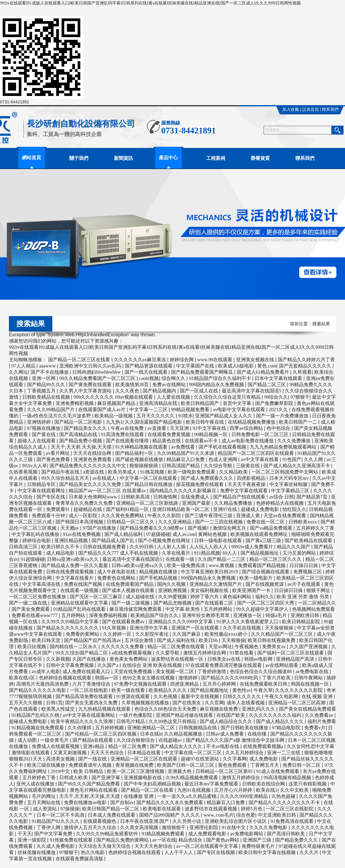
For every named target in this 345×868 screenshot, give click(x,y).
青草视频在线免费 (135, 765)
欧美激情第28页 (133, 385)
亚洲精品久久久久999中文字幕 (181, 622)
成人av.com (184, 534)
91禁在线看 (242, 653)
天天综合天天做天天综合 (105, 846)
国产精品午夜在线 (61, 472)
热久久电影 (93, 852)
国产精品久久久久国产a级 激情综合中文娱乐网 (236, 740)
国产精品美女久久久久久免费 (91, 484)
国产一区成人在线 (200, 391)
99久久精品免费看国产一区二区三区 (98, 378)
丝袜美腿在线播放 (37, 852)
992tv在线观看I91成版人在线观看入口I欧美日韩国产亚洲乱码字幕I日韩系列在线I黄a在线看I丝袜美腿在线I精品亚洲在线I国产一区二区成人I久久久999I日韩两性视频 (150, 3)
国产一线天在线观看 (147, 372)
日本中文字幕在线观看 (279, 378)
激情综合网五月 (230, 528)
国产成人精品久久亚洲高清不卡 (297, 466)
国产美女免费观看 (31, 609)
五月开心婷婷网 (220, 684)
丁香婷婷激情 (212, 671)
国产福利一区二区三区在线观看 (291, 653)
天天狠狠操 (233, 640)
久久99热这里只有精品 (173, 721)
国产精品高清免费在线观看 (85, 696)
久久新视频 (58, 659)
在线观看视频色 (100, 821)
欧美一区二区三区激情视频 (136, 771)
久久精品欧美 (234, 472)
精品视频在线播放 (159, 572)
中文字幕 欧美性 (183, 609)
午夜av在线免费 (128, 428)
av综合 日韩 (282, 497)
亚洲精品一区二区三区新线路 (148, 503)
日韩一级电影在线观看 (219, 540)
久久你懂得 (80, 728)
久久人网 (314, 459)
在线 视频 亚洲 (318, 696)
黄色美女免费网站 (129, 659)
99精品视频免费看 (191, 409)
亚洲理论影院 (204, 827)
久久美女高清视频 (140, 827)
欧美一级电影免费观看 (192, 472)
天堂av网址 (220, 647)
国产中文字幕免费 (54, 834)
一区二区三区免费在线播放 (38, 597)
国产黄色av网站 (223, 840)
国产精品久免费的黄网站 (123, 840)
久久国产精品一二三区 (222, 559)
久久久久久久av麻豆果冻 (141, 360)
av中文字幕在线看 (260, 459)
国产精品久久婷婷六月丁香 (306, 360)
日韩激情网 (166, 497)
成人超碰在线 (141, 597)
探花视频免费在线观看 (200, 484)
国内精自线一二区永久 (74, 647)
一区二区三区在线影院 (290, 809)
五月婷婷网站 (219, 609)
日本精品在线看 (145, 753)
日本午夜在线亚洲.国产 (145, 821)
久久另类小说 (187, 821)
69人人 (230, 553)
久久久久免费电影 (269, 827)
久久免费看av (320, 715)
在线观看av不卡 (202, 441)
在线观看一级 (181, 559)
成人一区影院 (84, 516)
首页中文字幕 (238, 403)
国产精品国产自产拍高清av (93, 640)
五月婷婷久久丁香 (315, 528)
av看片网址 (58, 453)
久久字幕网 (235, 759)
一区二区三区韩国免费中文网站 (285, 472)
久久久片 (310, 852)
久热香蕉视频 (24, 472)
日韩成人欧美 (74, 778)
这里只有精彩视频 (308, 784)
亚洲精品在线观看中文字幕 (80, 603)
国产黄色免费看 (54, 459)
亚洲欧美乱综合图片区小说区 (236, 821)
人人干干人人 (179, 852)
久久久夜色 (128, 391)
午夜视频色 (247, 647)
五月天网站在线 (44, 802)
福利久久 (265, 597)
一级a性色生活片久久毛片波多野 (57, 416)
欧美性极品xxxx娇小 (227, 634)
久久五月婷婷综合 (245, 753)
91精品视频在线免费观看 (38, 728)
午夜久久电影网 (282, 696)
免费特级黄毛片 (259, 846)
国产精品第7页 (313, 497)
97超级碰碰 (158, 534)
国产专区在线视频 (217, 852)
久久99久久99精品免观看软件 (108, 834)
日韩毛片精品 (131, 721)
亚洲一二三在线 (284, 753)
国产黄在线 (44, 434)
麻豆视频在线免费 (219, 709)
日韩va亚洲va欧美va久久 (73, 559)
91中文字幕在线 (210, 428)
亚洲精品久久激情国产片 (216, 584)
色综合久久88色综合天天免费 (166, 709)
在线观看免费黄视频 (170, 434)
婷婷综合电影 (37, 540)
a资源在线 (94, 472)
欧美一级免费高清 (186, 565)
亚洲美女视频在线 (256, 360)
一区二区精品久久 (317, 603)
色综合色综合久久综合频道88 (261, 671)
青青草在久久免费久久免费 (85, 503)
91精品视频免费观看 (164, 834)
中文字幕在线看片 (75, 578)
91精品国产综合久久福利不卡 (221, 378)
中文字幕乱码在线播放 (36, 534)
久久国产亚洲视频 (309, 647)
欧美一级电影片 (257, 578)
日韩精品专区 (42, 484)
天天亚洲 (180, 428)
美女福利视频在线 (210, 590)
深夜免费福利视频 (109, 615)
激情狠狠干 (174, 827)
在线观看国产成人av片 (102, 409)
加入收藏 (291, 109)
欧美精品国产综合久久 (155, 615)
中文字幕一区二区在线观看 (149, 478)
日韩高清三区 (24, 547)
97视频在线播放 (44, 428)
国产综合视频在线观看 (266, 572)
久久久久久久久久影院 (299, 690)
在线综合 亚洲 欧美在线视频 (153, 665)
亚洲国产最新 (197, 503)
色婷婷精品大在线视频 (280, 503)
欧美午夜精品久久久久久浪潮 (82, 721)
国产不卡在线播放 (50, 372)
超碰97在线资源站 (200, 759)
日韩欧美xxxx (303, 522)
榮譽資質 (260, 158)
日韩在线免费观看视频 (70, 572)
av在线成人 (105, 478)
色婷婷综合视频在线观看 (66, 678)
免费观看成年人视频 (91, 765)
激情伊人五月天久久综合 (91, 827)
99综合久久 (276, 397)
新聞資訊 (123, 158)
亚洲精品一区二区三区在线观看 (145, 759)
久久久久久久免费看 (123, 647)
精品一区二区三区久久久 (276, 559)
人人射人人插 (172, 547)
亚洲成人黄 (249, 516)
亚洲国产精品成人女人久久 (224, 416)
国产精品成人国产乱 (114, 540)
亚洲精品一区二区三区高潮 (297, 703)
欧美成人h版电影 (236, 366)
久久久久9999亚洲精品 (244, 796)
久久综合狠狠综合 (136, 740)
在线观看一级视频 (80, 590)
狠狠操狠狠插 (144, 466)
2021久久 (279, 409)
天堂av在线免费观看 (285, 516)
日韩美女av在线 (224, 659)
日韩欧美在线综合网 (264, 784)
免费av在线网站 (169, 385)
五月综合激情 (139, 640)
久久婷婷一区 (118, 634)
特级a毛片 (277, 615)
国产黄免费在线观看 (91, 385)
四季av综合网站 (247, 428)
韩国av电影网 (259, 659)
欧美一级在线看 (129, 690)
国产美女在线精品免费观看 (308, 709)
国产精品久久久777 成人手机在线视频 (119, 553)
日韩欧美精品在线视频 (47, 397)
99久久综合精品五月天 (66, 478)
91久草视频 (115, 628)
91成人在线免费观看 (278, 771)
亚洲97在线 (226, 509)
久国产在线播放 (90, 659)
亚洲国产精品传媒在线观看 (185, 715)
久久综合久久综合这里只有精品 (228, 397)
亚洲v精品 (94, 746)
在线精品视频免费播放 (252, 422)
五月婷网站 (74, 615)
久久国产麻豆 (187, 634)
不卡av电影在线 (223, 746)
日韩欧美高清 (136, 497)
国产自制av (122, 802)
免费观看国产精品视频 (262, 565)
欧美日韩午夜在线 (206, 422)
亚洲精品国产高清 (296, 659)
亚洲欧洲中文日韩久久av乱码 (91, 366)
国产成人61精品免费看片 (264, 372)
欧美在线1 (267, 790)
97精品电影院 (287, 728)
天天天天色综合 (108, 753)
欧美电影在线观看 (162, 809)
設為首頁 (310, 109)
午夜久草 (263, 690)
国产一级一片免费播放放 (283, 416)
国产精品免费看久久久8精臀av (152, 528)
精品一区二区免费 (128, 746)
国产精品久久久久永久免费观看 (170, 802)
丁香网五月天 (265, 765)
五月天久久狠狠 (26, 703)
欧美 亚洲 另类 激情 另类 (303, 597)
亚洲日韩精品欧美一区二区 (181, 509)
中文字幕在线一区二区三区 (194, 753)
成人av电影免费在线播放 (248, 441)
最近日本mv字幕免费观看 (212, 784)
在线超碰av (171, 740)
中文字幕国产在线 (196, 366)
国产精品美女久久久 (86, 428)
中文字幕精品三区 (291, 491)
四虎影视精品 (252, 478)
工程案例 (216, 158)
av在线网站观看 (282, 665)
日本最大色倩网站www (94, 497)
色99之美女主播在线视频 (149, 678)
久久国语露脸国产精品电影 (154, 422)
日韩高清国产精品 (181, 466)
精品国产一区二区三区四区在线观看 (256, 453)
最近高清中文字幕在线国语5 (252, 391)
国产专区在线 (51, 497)
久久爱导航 (168, 653)
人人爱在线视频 (174, 397)
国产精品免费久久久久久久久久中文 (88, 466)
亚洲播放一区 (248, 615)
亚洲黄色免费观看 (93, 459)
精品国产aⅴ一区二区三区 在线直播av (108, 491)
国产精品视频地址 (260, 553)
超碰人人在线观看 (37, 441)
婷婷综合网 (182, 360)
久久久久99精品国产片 (51, 409)
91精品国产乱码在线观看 (80, 609)
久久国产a (108, 665)
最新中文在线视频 (200, 696)
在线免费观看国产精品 (130, 584)
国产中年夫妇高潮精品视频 (153, 784)
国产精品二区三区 (267, 385)
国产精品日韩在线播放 (149, 484)
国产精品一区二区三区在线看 (80, 360)
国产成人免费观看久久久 (208, 478)
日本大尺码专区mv (289, 478)
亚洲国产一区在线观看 (196, 628)
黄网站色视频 (213, 534)
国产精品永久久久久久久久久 (68, 628)
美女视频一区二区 (175, 671)
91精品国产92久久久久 (56, 821)
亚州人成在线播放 (36, 784)
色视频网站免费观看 (313, 609)
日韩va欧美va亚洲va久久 (138, 565)
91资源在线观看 (134, 696)
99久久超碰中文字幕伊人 (263, 609)
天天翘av (70, 528)
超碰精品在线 (88, 509)
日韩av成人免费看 (225, 734)
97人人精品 (24, 366)
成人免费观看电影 (208, 834)
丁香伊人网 (49, 827)
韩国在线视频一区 (310, 684)
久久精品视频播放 (184, 734)
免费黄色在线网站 (117, 578)
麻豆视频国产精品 (117, 403)
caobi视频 (149, 378)
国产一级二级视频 (131, 603)
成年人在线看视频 (246, 703)
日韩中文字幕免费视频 (70, 665)
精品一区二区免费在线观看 (177, 647)
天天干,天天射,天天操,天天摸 (82, 447)
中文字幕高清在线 (42, 584)
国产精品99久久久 (47, 385)
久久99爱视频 (173, 597)
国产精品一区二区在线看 (148, 790)
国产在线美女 (187, 703)
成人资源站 (46, 809)
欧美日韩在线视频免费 (272, 640)
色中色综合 (279, 428)
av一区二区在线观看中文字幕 (207, 846)
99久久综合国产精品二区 (82, 653)
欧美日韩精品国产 (200, 403)
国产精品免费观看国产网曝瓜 (203, 372)
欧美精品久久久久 (168, 690)
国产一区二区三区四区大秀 (266, 603)
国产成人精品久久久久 (280, 721)
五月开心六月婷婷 (234, 790)
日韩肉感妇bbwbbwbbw (97, 372)
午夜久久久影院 (165, 516)
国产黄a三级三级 (264, 540)
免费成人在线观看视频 (56, 746)
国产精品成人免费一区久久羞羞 (75, 565)
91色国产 (292, 459)
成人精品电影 (61, 553)
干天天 (25, 834)
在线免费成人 (196, 497)
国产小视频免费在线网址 (165, 540)
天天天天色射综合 (154, 846)
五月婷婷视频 (110, 728)
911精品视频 (207, 553)
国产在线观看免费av (124, 622)
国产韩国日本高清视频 (80, 522)
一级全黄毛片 (55, 740)
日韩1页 (54, 703)
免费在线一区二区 (266, 522)
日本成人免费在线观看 (112, 815)
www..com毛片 (218, 815)
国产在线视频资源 (265, 584)
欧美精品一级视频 (114, 416)
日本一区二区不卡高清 (61, 815)
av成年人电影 (46, 671)
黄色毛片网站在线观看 (94, 790)
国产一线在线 (93, 759)
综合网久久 (174, 378)
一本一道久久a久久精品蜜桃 (187, 796)
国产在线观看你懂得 (128, 441)
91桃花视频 (153, 472)
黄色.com (267, 366)
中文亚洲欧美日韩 (277, 815)
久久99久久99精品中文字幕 (70, 622)
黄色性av (242, 690)
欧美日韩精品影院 (302, 622)
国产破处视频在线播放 (140, 459)
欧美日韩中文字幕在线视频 (268, 852)
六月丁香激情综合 (92, 684)
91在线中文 (234, 827)
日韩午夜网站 (309, 678)
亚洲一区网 (44, 378)
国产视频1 (199, 528)
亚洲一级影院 (32, 840)
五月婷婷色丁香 (40, 778)
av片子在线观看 (304, 584)
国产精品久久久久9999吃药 (230, 678)
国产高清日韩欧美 (286, 834)
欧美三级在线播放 (47, 765)
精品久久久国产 (294, 547)
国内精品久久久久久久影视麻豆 (184, 491)
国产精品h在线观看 (93, 740)
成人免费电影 (264, 759)
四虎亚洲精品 (185, 684)
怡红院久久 (294, 509)
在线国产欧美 (231, 715)
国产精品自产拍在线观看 (240, 497)
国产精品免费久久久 (297, 840)
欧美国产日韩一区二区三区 (186, 765)
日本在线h (151, 734)
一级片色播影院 (136, 715)
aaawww (48, 366)
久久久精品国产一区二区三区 (283, 634)
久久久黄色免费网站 (123, 516)
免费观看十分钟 (49, 516)
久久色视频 (166, 696)
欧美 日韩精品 (89, 771)
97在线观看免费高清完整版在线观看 (224, 665)
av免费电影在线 (312, 671)
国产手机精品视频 (159, 578)
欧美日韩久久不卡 (61, 547)
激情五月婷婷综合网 (205, 653)
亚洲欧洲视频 (173, 590)
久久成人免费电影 (56, 846)
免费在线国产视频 (84, 584)
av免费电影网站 (247, 834)
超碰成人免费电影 (261, 509)
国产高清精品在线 (79, 434)
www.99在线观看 (215, 360)
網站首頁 (32, 158)
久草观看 (302, 372)
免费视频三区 (308, 572)
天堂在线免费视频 (134, 671)
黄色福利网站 (238, 597)
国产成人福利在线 (177, 640)
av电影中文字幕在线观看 (240, 409)
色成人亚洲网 (223, 459)
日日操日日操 (304, 565)
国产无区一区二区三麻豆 (97, 597)
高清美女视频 (61, 759)
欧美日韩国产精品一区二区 (111, 809)
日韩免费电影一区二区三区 (261, 434)
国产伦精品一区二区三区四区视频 (101, 734)
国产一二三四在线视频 (219, 522)
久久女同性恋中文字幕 (310, 746)
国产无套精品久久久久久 (306, 366)
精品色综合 (191, 840)
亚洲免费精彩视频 (75, 403)
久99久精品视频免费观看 (192, 778)
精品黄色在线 (167, 441)
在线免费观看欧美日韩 (264, 684)
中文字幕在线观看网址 (42, 491)
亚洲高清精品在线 (159, 403)
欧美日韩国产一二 (299, 422)
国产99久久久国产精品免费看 (90, 784)
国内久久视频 (172, 584)
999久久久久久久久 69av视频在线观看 (114, 397)
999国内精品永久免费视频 (217, 385)
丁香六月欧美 (277, 678)
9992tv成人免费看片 (253, 547)
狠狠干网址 (319, 590)
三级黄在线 (248, 466)
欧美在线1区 (23, 678)
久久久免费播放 (294, 441)
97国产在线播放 (100, 528)
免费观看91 (59, 509)
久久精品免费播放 (234, 503)
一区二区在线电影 (90, 690)
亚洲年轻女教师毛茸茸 (206, 615)
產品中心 (168, 158)
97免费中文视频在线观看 (141, 684)
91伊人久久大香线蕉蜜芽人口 (248, 622)
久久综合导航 (219, 466)
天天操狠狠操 (280, 628)
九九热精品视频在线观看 (105, 709)
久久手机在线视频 (242, 628)
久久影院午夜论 (153, 634)
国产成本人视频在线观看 (129, 590)
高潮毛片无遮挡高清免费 (43, 684)
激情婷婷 (189, 678)
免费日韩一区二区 (302, 765)
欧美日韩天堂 (47, 640)
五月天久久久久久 (156, 416)
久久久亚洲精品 (175, 522)
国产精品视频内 (160, 391)
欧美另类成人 (123, 472)
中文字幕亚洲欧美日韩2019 (210, 572)
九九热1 (114, 422)
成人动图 (28, 740)
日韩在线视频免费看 (105, 547)
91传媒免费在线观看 (72, 840)
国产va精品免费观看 (272, 528)
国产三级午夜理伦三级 (209, 516)
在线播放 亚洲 (139, 796)
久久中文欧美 (295, 790)
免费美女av (274, 647)
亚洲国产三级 (258, 840)
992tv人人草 (34, 466)
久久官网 (214, 703)
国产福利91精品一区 (128, 509)
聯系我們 (330, 109)
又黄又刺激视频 (70, 753)
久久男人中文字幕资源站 (86, 391)
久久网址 (18, 372)
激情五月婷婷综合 (241, 778)
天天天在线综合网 (93, 453)
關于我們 (79, 158)
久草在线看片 (177, 553)
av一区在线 (164, 840)
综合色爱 (246, 815)
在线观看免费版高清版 (80, 859)
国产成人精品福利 (124, 534)
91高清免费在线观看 (123, 434)
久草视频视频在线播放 (146, 703)
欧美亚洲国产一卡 (252, 590)
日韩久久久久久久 (242, 696)
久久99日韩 (142, 547)
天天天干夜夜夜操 (247, 484)
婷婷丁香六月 (205, 597)
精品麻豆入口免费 (186, 459)
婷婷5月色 (252, 809)
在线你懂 (258, 734)
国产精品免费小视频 (81, 441)
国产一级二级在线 (29, 603)
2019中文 (61, 771)
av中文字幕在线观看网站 (89, 715)
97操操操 (70, 809)
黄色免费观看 (233, 765)
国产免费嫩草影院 (275, 403)
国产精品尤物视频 (173, 603)
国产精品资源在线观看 (149, 366)
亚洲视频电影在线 (143, 778)
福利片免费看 (322, 721)
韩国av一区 (107, 678)
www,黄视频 (222, 565)
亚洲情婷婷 (40, 422)
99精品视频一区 (211, 434)
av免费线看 (184, 447)
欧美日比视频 (32, 647)
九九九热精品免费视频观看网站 (284, 447)
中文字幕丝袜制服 (289, 484)
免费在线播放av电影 (86, 802)
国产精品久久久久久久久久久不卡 (285, 802)
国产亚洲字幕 (106, 778)
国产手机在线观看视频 (223, 447)
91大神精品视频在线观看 (142, 447)
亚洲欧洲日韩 (305, 615)
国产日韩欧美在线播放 (245, 728)
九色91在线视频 (195, 790)
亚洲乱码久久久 (259, 709)
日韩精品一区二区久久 (131, 522)
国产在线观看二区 (215, 603)
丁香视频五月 (42, 391)
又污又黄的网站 (300, 553)
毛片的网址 (44, 796)
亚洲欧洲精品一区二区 (152, 728)
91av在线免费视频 (82, 534)
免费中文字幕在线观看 (244, 491)
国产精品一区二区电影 (79, 422)
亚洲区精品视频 (72, 540)
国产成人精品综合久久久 (227, 721)
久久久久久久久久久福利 (276, 715)
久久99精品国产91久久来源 (186, 453)
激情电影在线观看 (31, 753)
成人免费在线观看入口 (87, 671)
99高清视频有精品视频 (288, 778)
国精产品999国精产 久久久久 (170, 815)
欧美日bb (209, 640)
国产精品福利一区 (135, 453)
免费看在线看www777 (35, 615)
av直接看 (157, 428)
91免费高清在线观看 (293, 821)
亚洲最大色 (180, 771)
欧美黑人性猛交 (59, 709)
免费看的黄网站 (83, 634)
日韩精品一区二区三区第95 (225, 771)
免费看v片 (315, 728)
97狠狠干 (300, 397)
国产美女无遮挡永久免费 (92, 703)
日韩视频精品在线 (198, 728)
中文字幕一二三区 (149, 409)
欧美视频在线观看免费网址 (260, 534)
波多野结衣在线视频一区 (178, 659)
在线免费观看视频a (264, 746)
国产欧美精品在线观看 (309, 540)
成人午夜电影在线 (117, 572)
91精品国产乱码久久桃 (36, 715)
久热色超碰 (284, 796)
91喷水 (186, 416)
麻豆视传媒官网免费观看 (136, 609)
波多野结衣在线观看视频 (211, 809)
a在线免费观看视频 (132, 653)
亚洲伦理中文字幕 (149, 628)
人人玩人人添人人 (209, 547)
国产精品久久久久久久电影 (38, 690)
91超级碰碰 (33, 559)
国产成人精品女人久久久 (177, 746)
